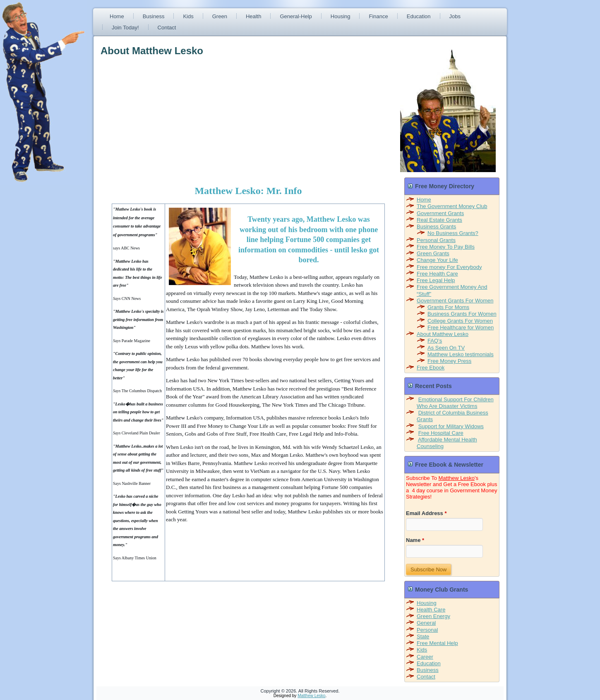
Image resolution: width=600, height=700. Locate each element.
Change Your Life (437, 260)
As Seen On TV (446, 348)
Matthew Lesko (457, 478)
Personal (427, 630)
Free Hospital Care (441, 433)
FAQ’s (435, 341)
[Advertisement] (170, 117)
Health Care (431, 610)
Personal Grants (436, 240)
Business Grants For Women (462, 314)
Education (419, 16)
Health (254, 16)
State (423, 636)
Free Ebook (431, 368)
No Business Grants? (453, 233)
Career (425, 657)
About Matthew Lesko (443, 334)
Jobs (455, 16)
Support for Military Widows (451, 426)
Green (220, 16)
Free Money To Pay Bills (446, 247)
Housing (341, 16)
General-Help (296, 16)
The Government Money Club (452, 206)
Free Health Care (437, 274)
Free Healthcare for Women (461, 327)
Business (154, 16)
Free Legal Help (436, 280)
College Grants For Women (460, 321)
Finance (378, 16)
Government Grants (440, 213)
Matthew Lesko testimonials (461, 354)
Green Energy (433, 616)
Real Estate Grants (439, 220)
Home (117, 16)
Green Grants (433, 253)
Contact (167, 28)
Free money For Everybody (449, 267)
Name (415, 540)
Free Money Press (449, 361)
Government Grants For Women (455, 301)
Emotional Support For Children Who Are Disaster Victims (455, 403)
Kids (188, 16)
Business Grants (436, 227)
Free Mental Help (437, 643)
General (426, 623)
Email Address (426, 513)
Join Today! (125, 28)
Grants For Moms (448, 307)
